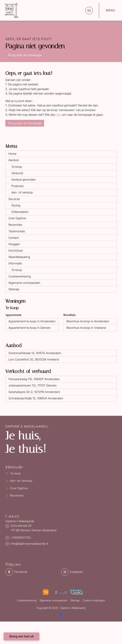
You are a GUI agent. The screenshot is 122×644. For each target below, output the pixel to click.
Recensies (15, 225)
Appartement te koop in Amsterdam (32, 321)
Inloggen (14, 244)
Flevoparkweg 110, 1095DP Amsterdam (34, 379)
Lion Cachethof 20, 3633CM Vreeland (34, 359)
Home (12, 154)
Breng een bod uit (21, 636)
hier (59, 115)
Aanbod (14, 160)
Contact (14, 238)
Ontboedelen (20, 212)
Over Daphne (17, 218)
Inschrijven (16, 251)
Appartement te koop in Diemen (29, 328)
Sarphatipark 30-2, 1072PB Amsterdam (34, 392)
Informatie (15, 263)
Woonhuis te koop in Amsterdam (88, 321)
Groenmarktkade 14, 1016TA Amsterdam (35, 353)
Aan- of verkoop (22, 192)
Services (14, 199)
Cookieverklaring (20, 276)
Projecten (18, 186)
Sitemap (14, 289)
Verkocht (17, 173)
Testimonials (17, 231)
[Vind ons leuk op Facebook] (32, 572)
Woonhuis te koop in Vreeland (86, 328)
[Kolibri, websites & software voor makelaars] (61, 614)
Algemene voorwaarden (24, 283)
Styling (16, 205)
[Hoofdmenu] (108, 10)
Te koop (17, 167)
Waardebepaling (19, 257)
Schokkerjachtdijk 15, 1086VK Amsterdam (36, 398)
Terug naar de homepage (25, 55)
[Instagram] (88, 572)
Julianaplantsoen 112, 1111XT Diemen (32, 385)
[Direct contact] (89, 11)
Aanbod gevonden (24, 180)
